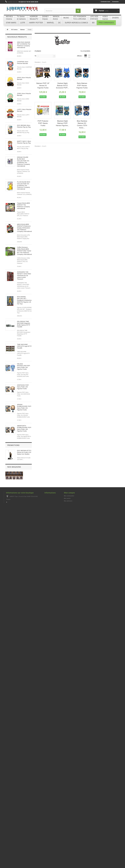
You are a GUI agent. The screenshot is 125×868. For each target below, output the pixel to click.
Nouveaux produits (17, 37)
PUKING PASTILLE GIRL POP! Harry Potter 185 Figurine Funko (23, 472)
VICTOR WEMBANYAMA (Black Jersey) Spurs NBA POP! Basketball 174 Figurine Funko (24, 565)
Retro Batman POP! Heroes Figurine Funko (82, 86)
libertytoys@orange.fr (20, 855)
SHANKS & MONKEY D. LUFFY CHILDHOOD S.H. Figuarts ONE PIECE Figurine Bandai (24, 632)
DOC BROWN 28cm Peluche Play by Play (24, 126)
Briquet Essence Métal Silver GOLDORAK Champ (24, 719)
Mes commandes (69, 844)
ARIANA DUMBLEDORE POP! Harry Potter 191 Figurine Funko (24, 407)
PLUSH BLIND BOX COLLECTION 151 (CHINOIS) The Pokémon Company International (24, 185)
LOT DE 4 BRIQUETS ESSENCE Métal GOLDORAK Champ (24, 699)
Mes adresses (68, 849)
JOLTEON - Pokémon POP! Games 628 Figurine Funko (24, 588)
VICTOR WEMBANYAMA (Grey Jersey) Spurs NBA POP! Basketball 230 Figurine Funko (24, 541)
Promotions (13, 778)
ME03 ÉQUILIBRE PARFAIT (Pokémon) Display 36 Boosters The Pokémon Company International (24, 228)
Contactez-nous (105, 2)
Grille (86, 56)
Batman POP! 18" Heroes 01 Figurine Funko (43, 86)
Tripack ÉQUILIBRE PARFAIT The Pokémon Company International (23, 206)
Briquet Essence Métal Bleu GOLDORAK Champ (24, 754)
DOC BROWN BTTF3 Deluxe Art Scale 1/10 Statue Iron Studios (24, 785)
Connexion (115, 2)
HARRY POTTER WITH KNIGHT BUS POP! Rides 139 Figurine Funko (24, 494)
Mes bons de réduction (71, 855)
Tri (35, 56)
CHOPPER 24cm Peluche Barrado (23, 62)
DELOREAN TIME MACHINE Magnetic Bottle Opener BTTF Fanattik (24, 324)
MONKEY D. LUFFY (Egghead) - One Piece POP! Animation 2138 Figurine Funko (24, 450)
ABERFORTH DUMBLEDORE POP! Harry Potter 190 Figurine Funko (24, 428)
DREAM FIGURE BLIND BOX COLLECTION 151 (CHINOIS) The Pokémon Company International (23, 162)
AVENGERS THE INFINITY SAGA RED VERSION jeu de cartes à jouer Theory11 (24, 276)
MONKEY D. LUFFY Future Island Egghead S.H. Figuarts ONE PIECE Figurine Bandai (24, 657)
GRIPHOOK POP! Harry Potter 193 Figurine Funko (23, 387)
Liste (89, 56)
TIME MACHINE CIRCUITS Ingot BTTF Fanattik (24, 346)
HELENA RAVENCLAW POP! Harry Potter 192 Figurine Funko (23, 366)
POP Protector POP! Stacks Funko (43, 123)
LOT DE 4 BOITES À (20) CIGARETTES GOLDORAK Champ (24, 680)
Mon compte (69, 841)
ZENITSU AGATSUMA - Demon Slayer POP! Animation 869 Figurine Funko (24, 609)
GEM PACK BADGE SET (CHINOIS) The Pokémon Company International (24, 45)
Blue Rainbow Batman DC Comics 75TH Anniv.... (82, 124)
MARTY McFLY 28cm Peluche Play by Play (24, 142)
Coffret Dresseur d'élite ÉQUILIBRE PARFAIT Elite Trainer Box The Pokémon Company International (24, 251)
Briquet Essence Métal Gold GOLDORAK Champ (24, 737)
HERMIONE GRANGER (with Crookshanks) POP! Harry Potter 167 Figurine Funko (23, 516)
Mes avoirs (67, 847)
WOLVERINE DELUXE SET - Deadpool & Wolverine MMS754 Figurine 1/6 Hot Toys (24, 300)
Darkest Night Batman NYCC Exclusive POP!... (62, 86)
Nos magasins (14, 809)
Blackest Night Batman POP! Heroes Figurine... (62, 123)
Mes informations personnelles (73, 852)
